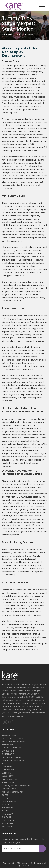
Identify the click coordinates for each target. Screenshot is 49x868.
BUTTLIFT (6, 798)
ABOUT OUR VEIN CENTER (13, 760)
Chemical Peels (9, 801)
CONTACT (7, 817)
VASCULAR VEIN (9, 776)
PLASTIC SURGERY (17, 34)
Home (5, 34)
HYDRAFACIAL (8, 808)
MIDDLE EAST (8, 823)
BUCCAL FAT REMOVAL (12, 748)
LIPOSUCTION (8, 751)
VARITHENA (7, 773)
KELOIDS (5, 811)
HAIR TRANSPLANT (10, 779)
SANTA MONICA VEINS (11, 757)
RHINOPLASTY (8, 754)
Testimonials (8, 745)
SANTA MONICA (9, 827)
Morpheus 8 (7, 814)
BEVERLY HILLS (8, 820)
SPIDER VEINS (7, 767)
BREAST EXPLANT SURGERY (13, 738)
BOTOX (5, 795)
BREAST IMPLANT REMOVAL (13, 741)
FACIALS (5, 804)
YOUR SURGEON (9, 735)
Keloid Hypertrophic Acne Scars (16, 786)
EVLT (4, 764)
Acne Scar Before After (12, 792)
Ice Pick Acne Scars (11, 782)
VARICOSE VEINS (9, 770)
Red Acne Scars (9, 789)
